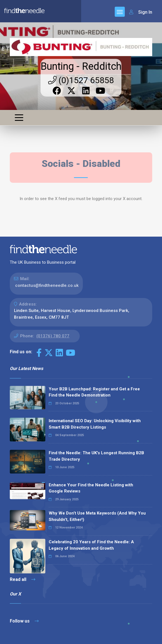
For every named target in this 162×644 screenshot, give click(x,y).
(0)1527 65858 (81, 80)
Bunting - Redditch (81, 66)
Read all (23, 579)
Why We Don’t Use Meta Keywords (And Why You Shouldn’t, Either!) (97, 516)
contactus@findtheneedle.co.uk (47, 285)
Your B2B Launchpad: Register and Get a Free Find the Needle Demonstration (94, 392)
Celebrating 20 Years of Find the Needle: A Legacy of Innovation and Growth (91, 545)
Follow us (24, 621)
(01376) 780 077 (53, 336)
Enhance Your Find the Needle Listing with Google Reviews (91, 488)
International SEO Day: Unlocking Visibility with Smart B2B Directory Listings (95, 424)
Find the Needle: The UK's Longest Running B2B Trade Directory (96, 456)
